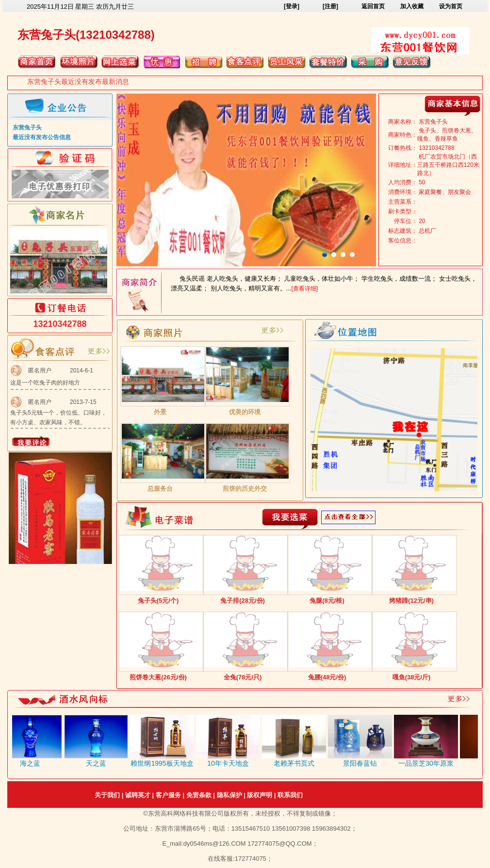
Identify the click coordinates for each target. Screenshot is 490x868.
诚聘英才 (138, 795)
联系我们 (290, 795)
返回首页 (373, 6)
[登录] (292, 6)
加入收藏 (412, 6)
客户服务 (168, 795)
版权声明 (260, 795)
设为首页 (451, 6)
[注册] (330, 6)
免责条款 (199, 795)
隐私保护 (229, 795)
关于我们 (107, 795)
